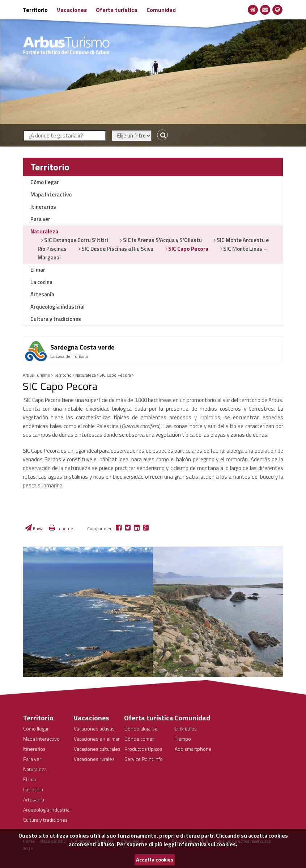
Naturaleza (44, 231)
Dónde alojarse (141, 729)
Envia (34, 528)
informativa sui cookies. (207, 844)
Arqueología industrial (58, 307)
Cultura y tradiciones (56, 319)
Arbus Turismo (37, 375)
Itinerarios (43, 207)
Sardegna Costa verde (82, 347)
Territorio (35, 10)
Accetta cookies (155, 860)
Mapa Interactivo (51, 194)
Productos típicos (143, 749)
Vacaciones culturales (97, 749)
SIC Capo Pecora (188, 249)
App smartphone (193, 749)
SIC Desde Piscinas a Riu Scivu (117, 249)
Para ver (40, 219)
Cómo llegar (45, 182)
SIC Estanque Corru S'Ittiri (76, 240)
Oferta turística (117, 10)
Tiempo (183, 739)
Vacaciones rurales (94, 759)
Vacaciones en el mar (97, 739)
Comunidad (161, 10)
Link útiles (186, 729)
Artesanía (42, 294)
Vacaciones (72, 10)
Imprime (61, 528)
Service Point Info (144, 759)
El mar (38, 270)
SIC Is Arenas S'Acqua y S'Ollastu (162, 240)
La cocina (41, 282)
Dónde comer (139, 739)
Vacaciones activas (94, 729)
